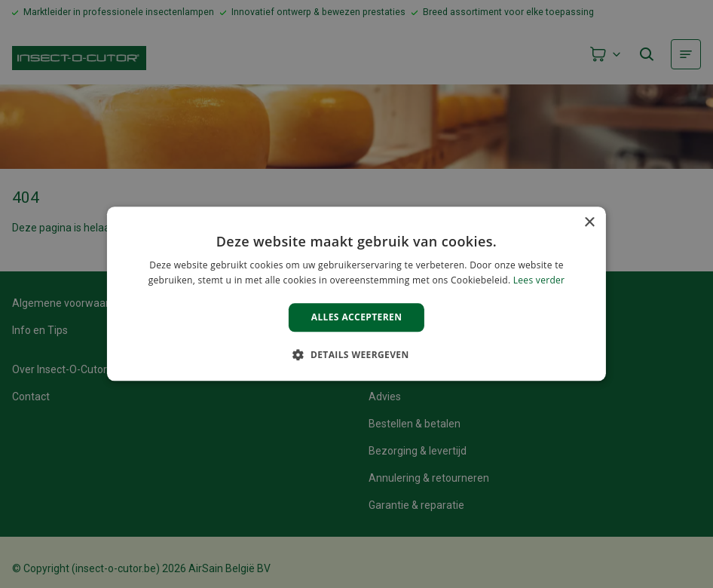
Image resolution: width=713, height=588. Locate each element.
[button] (356, 355)
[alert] (356, 294)
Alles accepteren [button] (357, 317)
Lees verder (539, 281)
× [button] (589, 223)
